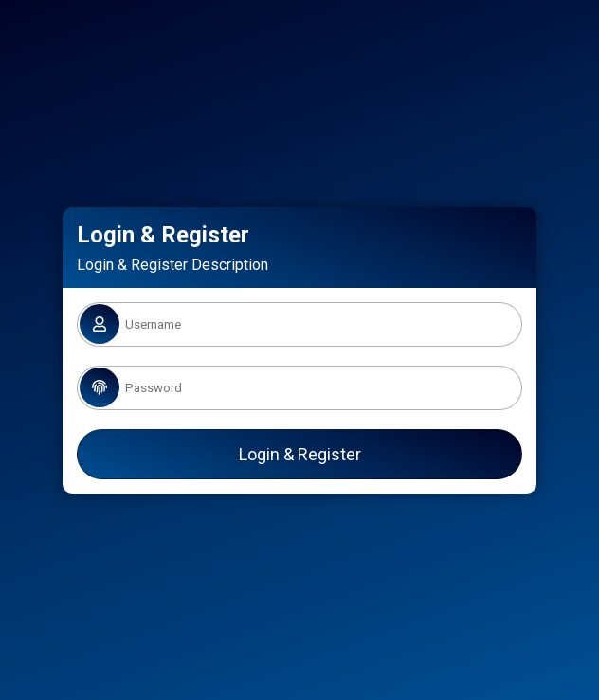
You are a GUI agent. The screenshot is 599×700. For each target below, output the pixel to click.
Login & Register (300, 454)
